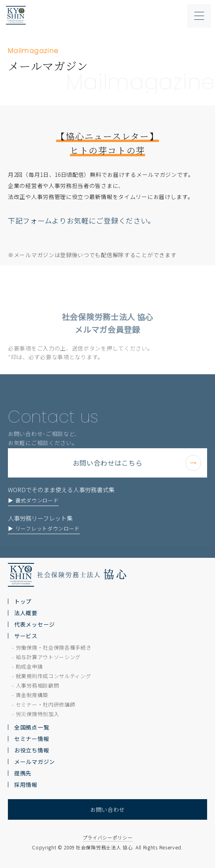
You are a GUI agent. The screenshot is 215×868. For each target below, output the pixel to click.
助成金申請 (29, 666)
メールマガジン (35, 762)
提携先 (23, 773)
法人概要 (26, 613)
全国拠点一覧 (32, 727)
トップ (23, 601)
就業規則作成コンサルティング (54, 676)
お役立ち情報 (32, 750)
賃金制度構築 (32, 695)
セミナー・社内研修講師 (46, 704)
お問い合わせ (107, 809)
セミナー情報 (32, 739)
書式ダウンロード (37, 515)
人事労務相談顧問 (38, 685)
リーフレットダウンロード (48, 544)
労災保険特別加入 (38, 714)
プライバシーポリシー (108, 837)
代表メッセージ (35, 624)
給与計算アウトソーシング (48, 657)
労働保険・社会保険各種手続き (54, 647)
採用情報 (26, 785)
